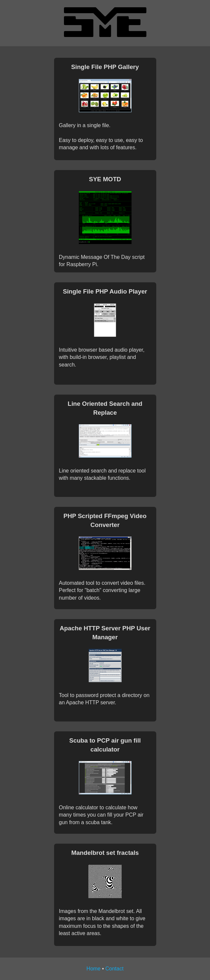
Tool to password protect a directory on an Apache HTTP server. (105, 665)
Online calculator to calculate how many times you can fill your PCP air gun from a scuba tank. (105, 781)
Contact (115, 969)
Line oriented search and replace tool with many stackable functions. (105, 440)
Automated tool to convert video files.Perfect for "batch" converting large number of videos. (105, 556)
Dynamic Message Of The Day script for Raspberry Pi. (105, 221)
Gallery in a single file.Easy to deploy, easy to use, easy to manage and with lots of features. (105, 106)
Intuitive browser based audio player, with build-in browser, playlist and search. (105, 327)
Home (93, 969)
